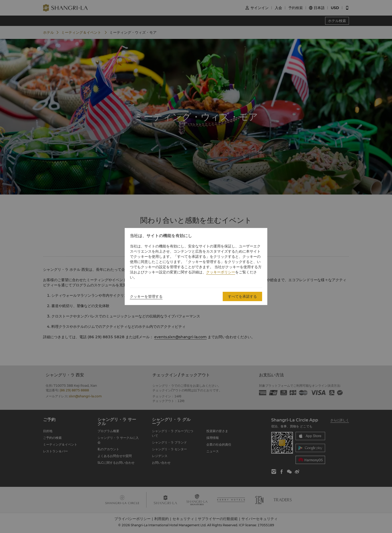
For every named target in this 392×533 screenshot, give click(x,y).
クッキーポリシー (221, 272)
